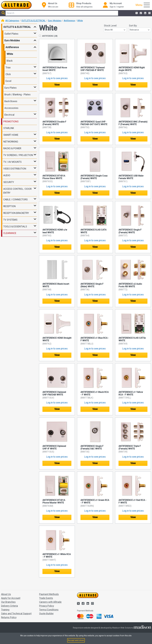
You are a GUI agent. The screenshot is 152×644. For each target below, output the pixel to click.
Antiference (69, 21)
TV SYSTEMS (10, 220)
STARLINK (9, 128)
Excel (8, 81)
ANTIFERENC (48, 36)
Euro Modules (55, 21)
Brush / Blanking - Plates (17, 95)
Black (10, 61)
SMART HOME (11, 135)
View (57, 85)
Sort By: (133, 26)
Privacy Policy (47, 606)
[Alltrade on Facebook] (141, 13)
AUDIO (7, 175)
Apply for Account (11, 598)
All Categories (12, 21)
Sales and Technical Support (16, 614)
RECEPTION (9, 206)
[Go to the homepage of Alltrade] (16, 5)
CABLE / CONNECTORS (15, 200)
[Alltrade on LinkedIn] (145, 13)
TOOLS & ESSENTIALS (15, 227)
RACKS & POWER (12, 148)
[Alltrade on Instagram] (149, 13)
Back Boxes (11, 101)
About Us (6, 594)
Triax (8, 68)
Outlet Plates (11, 34)
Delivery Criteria (9, 606)
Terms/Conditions (49, 610)
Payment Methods (49, 594)
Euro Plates (11, 88)
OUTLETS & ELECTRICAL (34, 21)
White (80, 21)
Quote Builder (46, 614)
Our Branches (8, 602)
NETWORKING (11, 142)
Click (8, 74)
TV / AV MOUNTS (12, 162)
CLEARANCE (10, 233)
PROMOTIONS (11, 122)
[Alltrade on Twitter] (136, 13)
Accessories (11, 108)
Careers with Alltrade (50, 602)
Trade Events (46, 598)
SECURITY (9, 182)
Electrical (9, 115)
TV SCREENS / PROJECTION (18, 155)
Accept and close (76, 640)
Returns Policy (9, 617)
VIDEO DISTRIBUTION (15, 169)
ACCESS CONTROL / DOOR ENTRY (17, 191)
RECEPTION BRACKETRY (16, 213)
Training (5, 610)
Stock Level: (110, 26)
